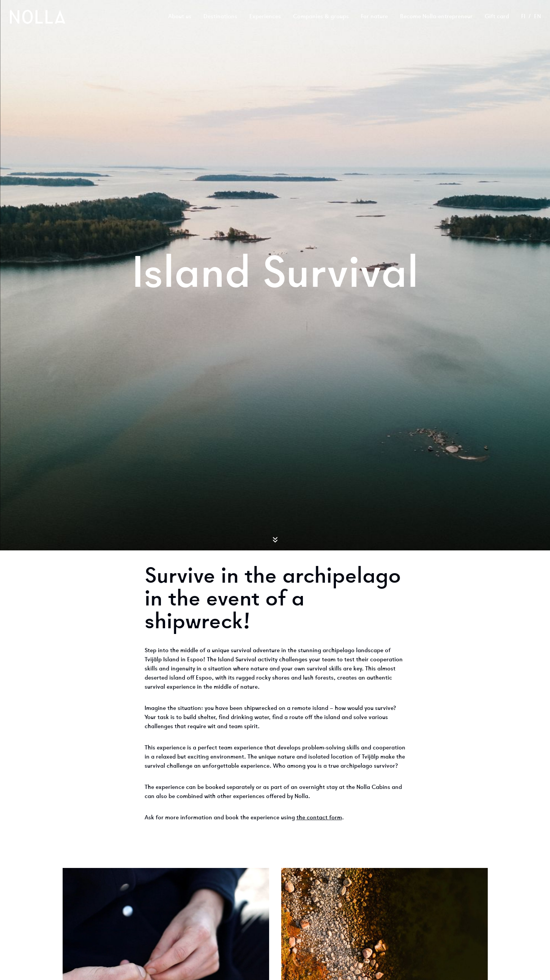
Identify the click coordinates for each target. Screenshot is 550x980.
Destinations (220, 17)
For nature (374, 17)
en (537, 17)
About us (180, 17)
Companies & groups (321, 17)
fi (523, 17)
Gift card (497, 17)
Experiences (265, 17)
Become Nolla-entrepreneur (436, 17)
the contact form (319, 818)
